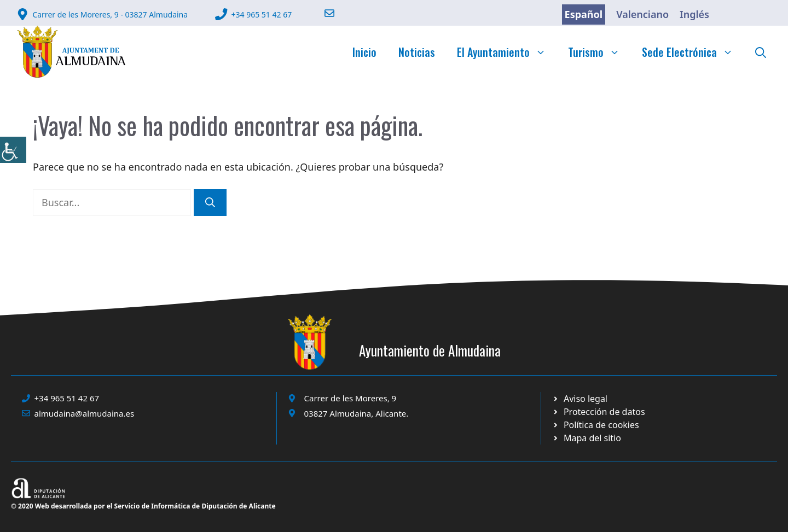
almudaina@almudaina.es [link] (85, 413)
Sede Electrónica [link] (693, 52)
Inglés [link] (694, 14)
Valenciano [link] (642, 14)
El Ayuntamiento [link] (507, 52)
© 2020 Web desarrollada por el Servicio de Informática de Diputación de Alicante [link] (143, 506)
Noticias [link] (417, 52)
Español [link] (584, 14)
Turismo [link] (599, 52)
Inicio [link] (364, 52)
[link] (13, 150)
